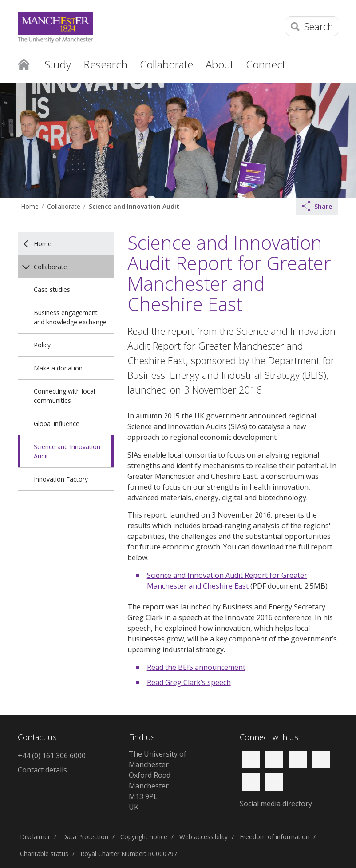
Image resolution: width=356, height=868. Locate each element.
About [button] (220, 64)
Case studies (52, 289)
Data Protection (85, 837)
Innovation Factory (61, 479)
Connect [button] (266, 64)
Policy (42, 345)
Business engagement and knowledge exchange (70, 317)
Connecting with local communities (64, 396)
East (241, 586)
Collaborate (64, 206)
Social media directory (276, 804)
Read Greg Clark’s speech (189, 682)
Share (317, 206)
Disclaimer (35, 837)
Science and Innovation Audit (134, 206)
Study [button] (58, 64)
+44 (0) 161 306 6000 (52, 756)
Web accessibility (204, 837)
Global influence (57, 424)
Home (24, 64)
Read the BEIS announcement (196, 667)
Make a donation (58, 368)
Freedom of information (275, 837)
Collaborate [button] (166, 64)
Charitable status (44, 854)
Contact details (42, 770)
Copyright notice (144, 837)
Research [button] (105, 64)
